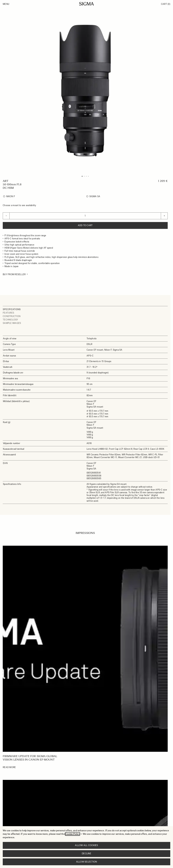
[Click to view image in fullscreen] (85, 91)
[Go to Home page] (86, 4)
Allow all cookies (86, 845)
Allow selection (87, 862)
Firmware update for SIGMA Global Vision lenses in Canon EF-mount (30, 758)
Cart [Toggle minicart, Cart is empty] (166, 4)
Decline (86, 854)
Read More (9, 767)
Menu (6, 4)
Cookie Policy (73, 834)
